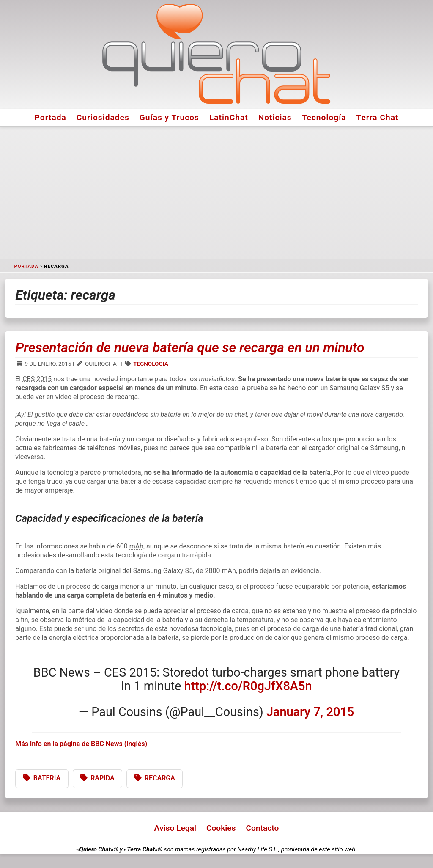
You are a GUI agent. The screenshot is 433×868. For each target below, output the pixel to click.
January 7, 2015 (310, 712)
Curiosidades (103, 117)
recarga (160, 778)
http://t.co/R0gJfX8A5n (248, 686)
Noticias (275, 117)
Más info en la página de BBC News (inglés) (81, 744)
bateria (47, 778)
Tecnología (324, 117)
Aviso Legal (175, 828)
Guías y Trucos (169, 117)
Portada (51, 117)
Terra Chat (378, 117)
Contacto (262, 828)
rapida (103, 778)
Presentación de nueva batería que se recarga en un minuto (190, 347)
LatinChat (229, 117)
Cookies (221, 828)
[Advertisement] (216, 193)
